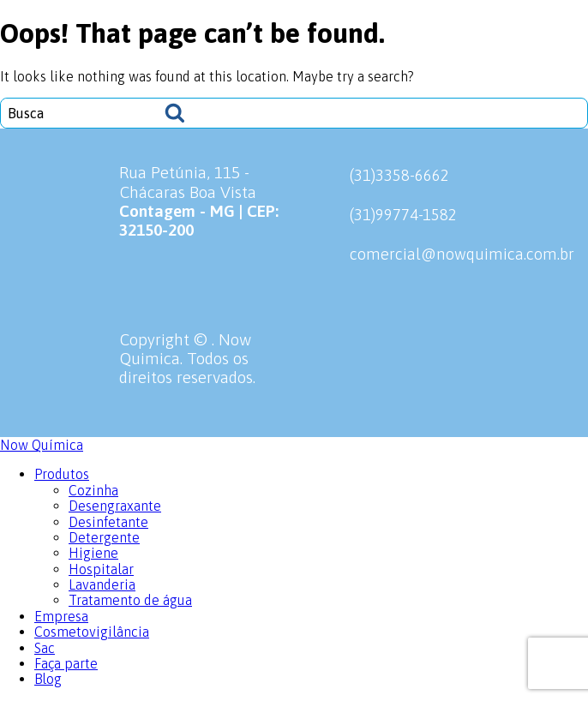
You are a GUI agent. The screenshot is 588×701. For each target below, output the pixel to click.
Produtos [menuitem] (62, 474)
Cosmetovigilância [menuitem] (92, 632)
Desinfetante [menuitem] (108, 522)
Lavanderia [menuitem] (102, 584)
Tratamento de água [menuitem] (130, 600)
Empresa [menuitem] (61, 616)
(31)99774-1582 (384, 214)
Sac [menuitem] (45, 648)
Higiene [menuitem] (93, 553)
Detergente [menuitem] (104, 537)
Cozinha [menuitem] (93, 490)
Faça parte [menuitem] (66, 663)
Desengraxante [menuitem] (115, 506)
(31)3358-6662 (380, 175)
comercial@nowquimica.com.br (442, 254)
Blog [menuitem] (48, 679)
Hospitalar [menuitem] (101, 569)
